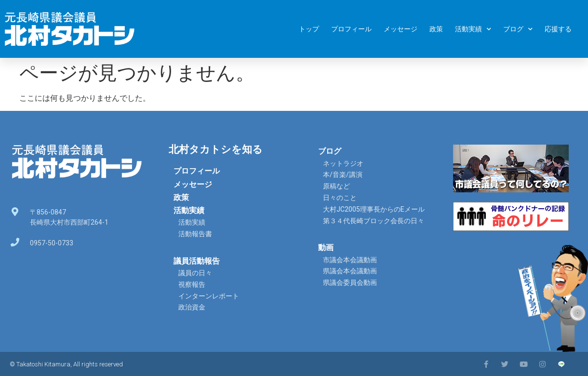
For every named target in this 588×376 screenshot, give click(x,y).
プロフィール (351, 29)
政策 (436, 29)
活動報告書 (195, 234)
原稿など (336, 186)
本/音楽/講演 (343, 175)
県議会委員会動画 (350, 282)
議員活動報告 (197, 261)
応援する (558, 29)
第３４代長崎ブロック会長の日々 (374, 221)
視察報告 (192, 284)
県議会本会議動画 (350, 271)
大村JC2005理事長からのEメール (374, 209)
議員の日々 (195, 273)
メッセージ (401, 29)
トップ (309, 29)
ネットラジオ (343, 163)
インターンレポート (209, 296)
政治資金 (192, 307)
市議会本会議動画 (350, 260)
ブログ (518, 29)
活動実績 (473, 29)
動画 (326, 248)
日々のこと (340, 198)
